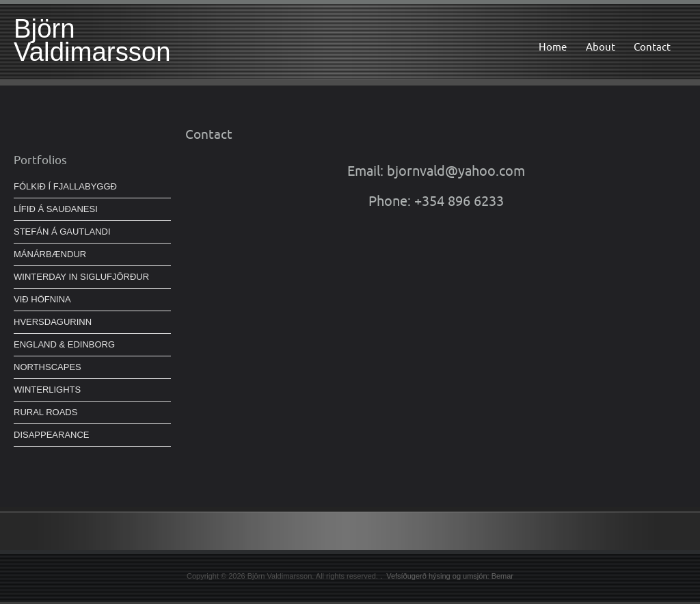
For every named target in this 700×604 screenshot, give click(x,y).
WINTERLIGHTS (47, 390)
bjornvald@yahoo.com (456, 171)
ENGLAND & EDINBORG (64, 344)
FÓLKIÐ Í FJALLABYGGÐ (65, 186)
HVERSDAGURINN (53, 322)
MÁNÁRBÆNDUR (50, 254)
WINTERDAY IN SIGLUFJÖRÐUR (81, 277)
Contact (652, 47)
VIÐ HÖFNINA (42, 299)
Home (553, 47)
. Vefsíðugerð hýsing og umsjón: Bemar (447, 576)
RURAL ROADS (45, 412)
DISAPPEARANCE (52, 435)
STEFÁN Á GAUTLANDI (62, 232)
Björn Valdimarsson (92, 40)
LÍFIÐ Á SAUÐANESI (56, 209)
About (601, 47)
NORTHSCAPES (48, 367)
